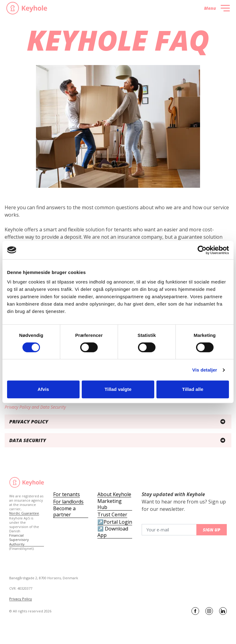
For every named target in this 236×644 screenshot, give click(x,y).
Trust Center (112, 515)
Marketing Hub (110, 504)
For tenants (67, 494)
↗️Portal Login (115, 522)
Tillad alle (193, 389)
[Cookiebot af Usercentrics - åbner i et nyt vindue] (202, 250)
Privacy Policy (21, 599)
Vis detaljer (205, 370)
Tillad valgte (118, 389)
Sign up (212, 530)
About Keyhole (114, 494)
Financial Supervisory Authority (19, 540)
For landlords (68, 502)
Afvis (43, 389)
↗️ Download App (113, 532)
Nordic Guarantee (24, 513)
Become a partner (64, 512)
